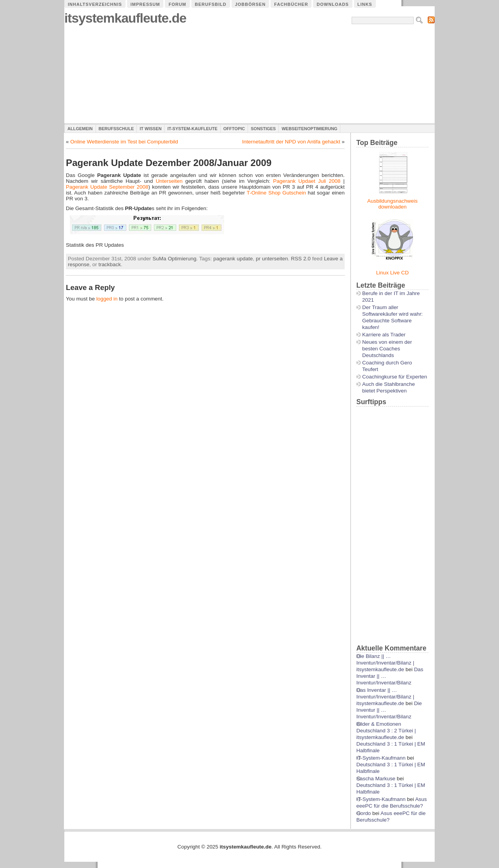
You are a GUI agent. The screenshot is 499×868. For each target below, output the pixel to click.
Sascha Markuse (376, 779)
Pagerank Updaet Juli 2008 (307, 181)
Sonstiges (263, 129)
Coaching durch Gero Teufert (387, 366)
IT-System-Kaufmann (381, 758)
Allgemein (80, 129)
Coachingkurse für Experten (395, 377)
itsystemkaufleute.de (125, 18)
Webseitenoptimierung (309, 129)
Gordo (364, 813)
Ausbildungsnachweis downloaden (392, 204)
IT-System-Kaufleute (192, 129)
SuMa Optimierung (174, 259)
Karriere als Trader (384, 335)
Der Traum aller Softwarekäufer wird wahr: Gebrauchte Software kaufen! (392, 317)
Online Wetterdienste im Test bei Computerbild (124, 142)
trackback (110, 264)
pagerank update (233, 259)
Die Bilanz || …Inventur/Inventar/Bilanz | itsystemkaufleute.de (385, 663)
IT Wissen (150, 129)
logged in (107, 299)
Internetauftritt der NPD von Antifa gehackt (291, 142)
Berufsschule (116, 129)
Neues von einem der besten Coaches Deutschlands (387, 349)
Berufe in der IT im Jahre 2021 (391, 297)
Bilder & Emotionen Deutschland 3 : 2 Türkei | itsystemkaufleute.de (386, 731)
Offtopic (234, 129)
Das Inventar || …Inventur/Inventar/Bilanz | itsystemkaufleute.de (385, 697)
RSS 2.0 (301, 259)
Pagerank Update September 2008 (107, 187)
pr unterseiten (272, 259)
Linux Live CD (393, 273)
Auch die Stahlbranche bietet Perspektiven (388, 387)
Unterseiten (169, 181)
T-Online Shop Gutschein (276, 193)
